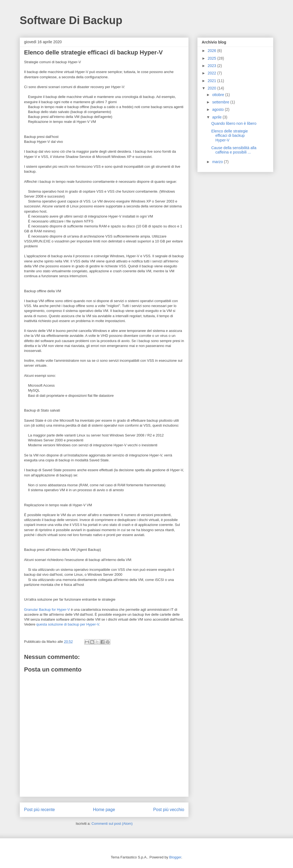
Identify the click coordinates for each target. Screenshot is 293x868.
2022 (213, 73)
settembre (221, 102)
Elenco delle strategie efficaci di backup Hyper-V (230, 136)
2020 (213, 88)
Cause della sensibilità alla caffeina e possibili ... (234, 150)
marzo (218, 162)
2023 (213, 66)
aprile (217, 117)
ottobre (219, 95)
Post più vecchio (169, 810)
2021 (213, 81)
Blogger (175, 857)
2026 (213, 51)
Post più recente (39, 810)
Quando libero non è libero (234, 123)
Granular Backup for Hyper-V (47, 610)
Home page (104, 810)
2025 (213, 58)
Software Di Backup (71, 20)
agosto (218, 109)
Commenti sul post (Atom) (112, 824)
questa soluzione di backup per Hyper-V (68, 624)
